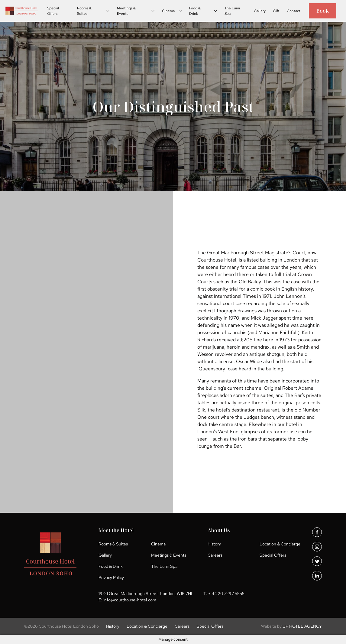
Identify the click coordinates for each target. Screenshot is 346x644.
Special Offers (53, 11)
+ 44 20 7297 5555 (226, 594)
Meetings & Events (126, 11)
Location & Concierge (280, 544)
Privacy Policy (111, 577)
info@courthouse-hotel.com (130, 600)
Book (323, 11)
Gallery (260, 11)
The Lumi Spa (232, 11)
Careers (215, 555)
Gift (276, 11)
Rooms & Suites (84, 11)
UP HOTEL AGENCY (291, 626)
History (214, 544)
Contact (294, 11)
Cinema (168, 11)
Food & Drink (195, 11)
